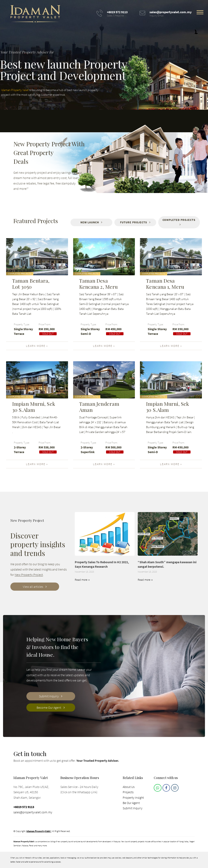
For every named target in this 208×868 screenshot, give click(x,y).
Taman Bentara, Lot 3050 (31, 284)
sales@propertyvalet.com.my (33, 812)
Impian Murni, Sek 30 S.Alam (34, 407)
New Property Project (29, 575)
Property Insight (133, 797)
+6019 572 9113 (24, 807)
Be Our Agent (131, 803)
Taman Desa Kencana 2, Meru (99, 284)
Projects (128, 792)
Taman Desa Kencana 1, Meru (165, 284)
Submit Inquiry (133, 808)
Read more (82, 580)
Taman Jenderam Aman (99, 407)
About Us (129, 787)
